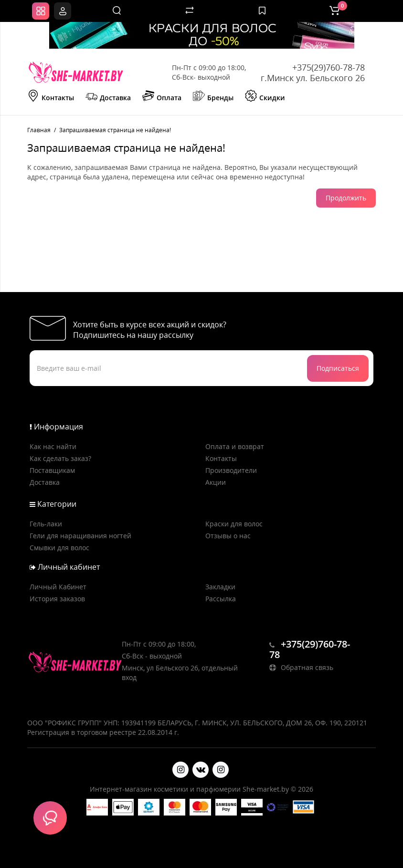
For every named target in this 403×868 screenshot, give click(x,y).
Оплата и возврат (235, 446)
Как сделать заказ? (60, 458)
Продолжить (346, 198)
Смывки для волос (59, 548)
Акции (216, 482)
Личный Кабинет (58, 587)
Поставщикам (52, 470)
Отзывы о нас (228, 536)
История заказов (57, 599)
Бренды (213, 97)
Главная (39, 130)
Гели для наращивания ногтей (80, 536)
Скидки (265, 97)
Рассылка (221, 599)
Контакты (51, 97)
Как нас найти (53, 446)
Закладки (220, 587)
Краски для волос (234, 524)
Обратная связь (301, 667)
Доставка (108, 97)
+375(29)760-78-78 (329, 67)
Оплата (162, 97)
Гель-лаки (46, 524)
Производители (231, 470)
